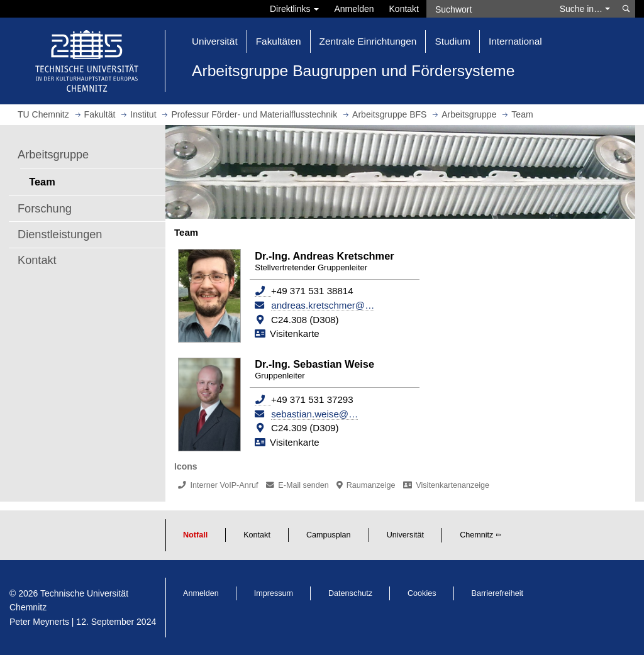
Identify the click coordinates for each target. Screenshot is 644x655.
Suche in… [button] (585, 9)
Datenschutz (350, 593)
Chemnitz (476, 535)
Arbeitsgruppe (53, 155)
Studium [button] (452, 41)
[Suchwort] (489, 9)
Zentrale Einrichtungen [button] (368, 41)
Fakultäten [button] (279, 41)
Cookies (422, 593)
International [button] (515, 41)
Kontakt (404, 9)
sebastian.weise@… (314, 414)
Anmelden (354, 9)
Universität (406, 535)
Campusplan (329, 535)
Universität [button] (215, 41)
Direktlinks (294, 9)
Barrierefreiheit (498, 593)
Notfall (195, 535)
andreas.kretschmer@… (323, 305)
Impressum (274, 593)
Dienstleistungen (60, 234)
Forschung (45, 209)
